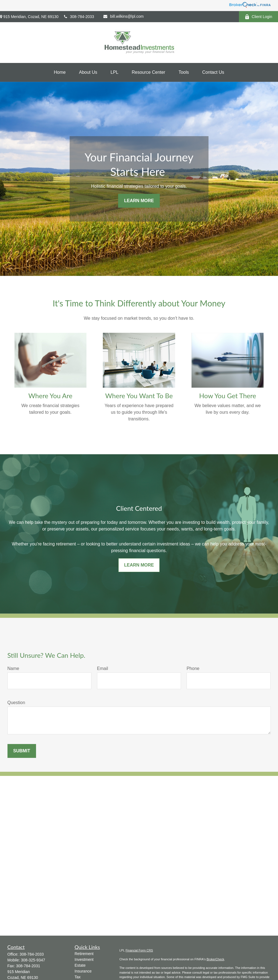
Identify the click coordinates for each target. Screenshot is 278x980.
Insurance (83, 971)
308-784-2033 (79, 17)
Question (16, 703)
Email (103, 668)
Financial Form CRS (139, 950)
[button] (60, 72)
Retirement (84, 954)
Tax (78, 977)
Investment (84, 959)
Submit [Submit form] (22, 751)
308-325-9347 (33, 960)
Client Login (258, 17)
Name (13, 668)
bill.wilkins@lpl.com (123, 16)
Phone (193, 668)
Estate (80, 965)
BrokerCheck (215, 959)
